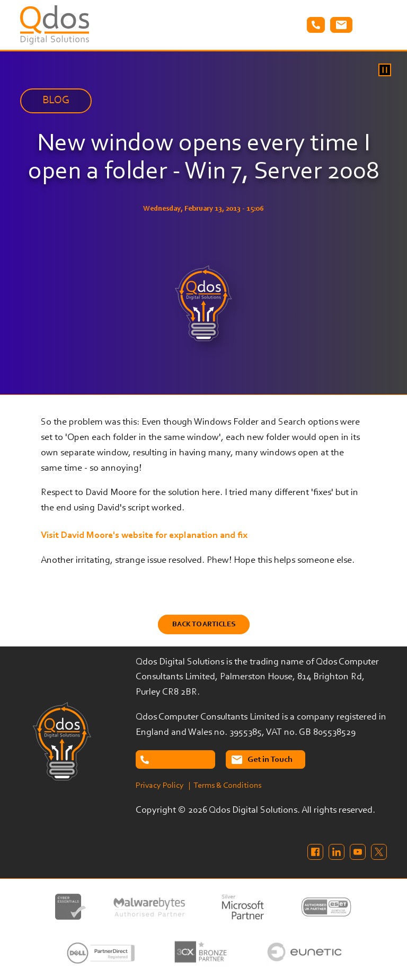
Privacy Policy (160, 786)
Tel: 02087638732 (316, 25)
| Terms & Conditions (225, 786)
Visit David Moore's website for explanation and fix (144, 536)
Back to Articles (204, 624)
